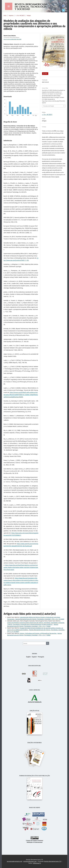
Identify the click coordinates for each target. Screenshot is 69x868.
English (28, 657)
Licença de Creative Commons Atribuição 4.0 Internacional (35, 840)
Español (34, 657)
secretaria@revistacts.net (14, 861)
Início (5, 15)
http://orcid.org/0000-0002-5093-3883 (12, 39)
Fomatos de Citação (49, 106)
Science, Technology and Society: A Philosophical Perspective (38, 633)
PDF (46, 74)
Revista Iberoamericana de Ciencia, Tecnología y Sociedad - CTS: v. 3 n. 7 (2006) (33, 625)
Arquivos (11, 15)
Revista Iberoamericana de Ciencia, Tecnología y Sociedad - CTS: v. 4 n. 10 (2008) (40, 619)
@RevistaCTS (37, 863)
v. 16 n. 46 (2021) (20, 15)
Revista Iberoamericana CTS (53, 861)
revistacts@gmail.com (30, 861)
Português (41, 657)
